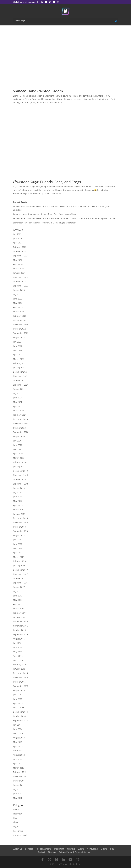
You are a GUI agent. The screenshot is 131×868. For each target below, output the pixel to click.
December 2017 (20, 570)
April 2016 (18, 656)
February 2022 (20, 363)
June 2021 (18, 398)
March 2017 (19, 609)
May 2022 (18, 350)
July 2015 (17, 695)
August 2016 (19, 639)
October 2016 (19, 630)
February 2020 (20, 462)
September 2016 (21, 634)
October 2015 (19, 682)
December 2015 (20, 673)
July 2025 (17, 234)
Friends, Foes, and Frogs (47, 182)
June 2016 (18, 647)
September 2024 (21, 256)
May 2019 (18, 501)
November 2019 (20, 475)
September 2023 (21, 286)
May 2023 (18, 303)
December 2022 (20, 320)
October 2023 (19, 282)
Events (81, 849)
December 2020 (20, 419)
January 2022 (19, 367)
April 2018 (18, 553)
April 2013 (18, 746)
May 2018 (18, 548)
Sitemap (52, 852)
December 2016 (20, 621)
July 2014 (17, 725)
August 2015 (19, 690)
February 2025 (20, 247)
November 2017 (20, 574)
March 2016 (19, 660)
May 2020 (18, 449)
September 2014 (21, 720)
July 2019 (17, 492)
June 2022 (18, 346)
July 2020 (17, 441)
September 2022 (21, 333)
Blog (112, 849)
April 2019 (18, 505)
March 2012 (19, 768)
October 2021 (19, 380)
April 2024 (18, 264)
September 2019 (21, 484)
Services (29, 849)
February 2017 (20, 613)
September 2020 (21, 432)
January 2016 (19, 669)
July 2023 (17, 294)
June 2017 (18, 596)
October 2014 (19, 716)
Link (15, 818)
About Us (18, 849)
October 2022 (19, 329)
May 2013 (18, 742)
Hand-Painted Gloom (38, 91)
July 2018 (17, 540)
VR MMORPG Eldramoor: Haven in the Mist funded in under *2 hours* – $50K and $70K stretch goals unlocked (65, 218)
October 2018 (19, 527)
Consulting (92, 849)
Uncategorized (20, 835)
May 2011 (18, 798)
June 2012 (18, 759)
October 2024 (19, 251)
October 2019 (19, 479)
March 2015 (19, 707)
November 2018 (20, 522)
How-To (17, 809)
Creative (71, 849)
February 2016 (20, 664)
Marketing (59, 849)
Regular (17, 827)
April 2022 (18, 355)
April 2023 (18, 307)
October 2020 (19, 428)
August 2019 (19, 488)
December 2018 (20, 518)
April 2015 (18, 703)
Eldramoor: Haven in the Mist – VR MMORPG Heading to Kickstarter (44, 223)
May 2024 (18, 260)
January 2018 (19, 566)
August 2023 (19, 290)
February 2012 (20, 772)
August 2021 (19, 389)
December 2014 (20, 712)
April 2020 (18, 454)
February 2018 (20, 561)
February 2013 (20, 751)
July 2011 (17, 789)
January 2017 (19, 617)
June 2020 (18, 445)
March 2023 (19, 312)
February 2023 (20, 316)
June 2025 (18, 238)
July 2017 (17, 591)
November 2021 (20, 376)
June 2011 (18, 794)
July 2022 (17, 342)
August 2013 (19, 738)
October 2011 (19, 781)
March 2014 (19, 733)
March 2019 (19, 510)
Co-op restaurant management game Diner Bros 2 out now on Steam (45, 214)
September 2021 (21, 385)
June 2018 (18, 544)
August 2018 (19, 535)
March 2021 (19, 411)
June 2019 (18, 497)
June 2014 (18, 729)
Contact (41, 852)
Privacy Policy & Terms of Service (75, 852)
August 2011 (19, 785)
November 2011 (20, 776)
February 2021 (20, 415)
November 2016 (20, 626)
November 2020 (20, 424)
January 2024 (19, 273)
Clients (104, 849)
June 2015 (18, 699)
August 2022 (19, 337)
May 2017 (18, 600)
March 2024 (19, 269)
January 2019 (19, 514)
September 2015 (21, 686)
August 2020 (19, 436)
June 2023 (18, 299)
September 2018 (21, 531)
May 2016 (18, 652)
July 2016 (17, 643)
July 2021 (17, 393)
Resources (18, 831)
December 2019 (20, 471)
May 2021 (18, 402)
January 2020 (19, 467)
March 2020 (19, 458)
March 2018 (19, 557)
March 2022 (19, 359)
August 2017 (19, 587)
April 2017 (18, 604)
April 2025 (18, 243)
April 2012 (18, 764)
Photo (16, 822)
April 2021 (18, 406)
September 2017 (21, 583)
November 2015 (20, 677)
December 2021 (20, 372)
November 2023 (20, 277)
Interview (17, 814)
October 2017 (19, 578)
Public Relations (44, 849)
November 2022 (20, 324)
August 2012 (19, 755)
